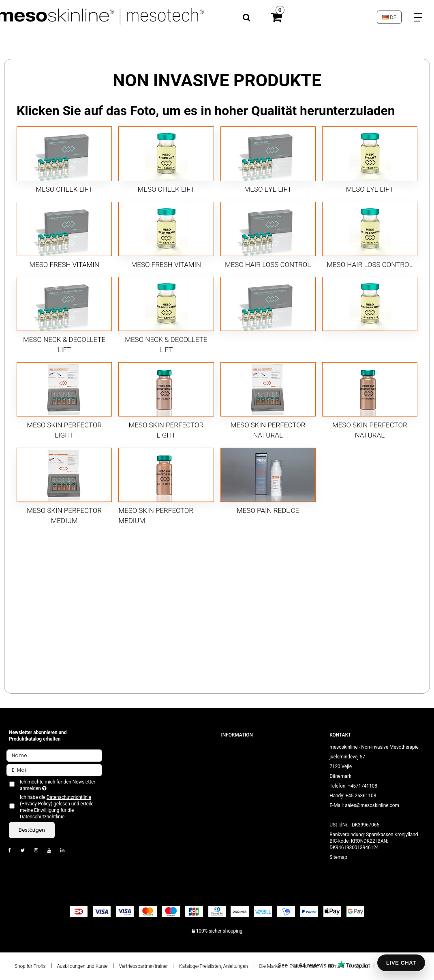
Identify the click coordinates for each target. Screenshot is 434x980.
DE (389, 17)
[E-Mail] (54, 770)
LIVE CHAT (401, 963)
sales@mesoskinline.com (372, 805)
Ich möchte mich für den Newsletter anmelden (57, 785)
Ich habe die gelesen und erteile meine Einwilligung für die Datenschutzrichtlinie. (57, 807)
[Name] (54, 755)
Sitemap (338, 857)
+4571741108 (362, 786)
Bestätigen (32, 830)
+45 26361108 (361, 796)
